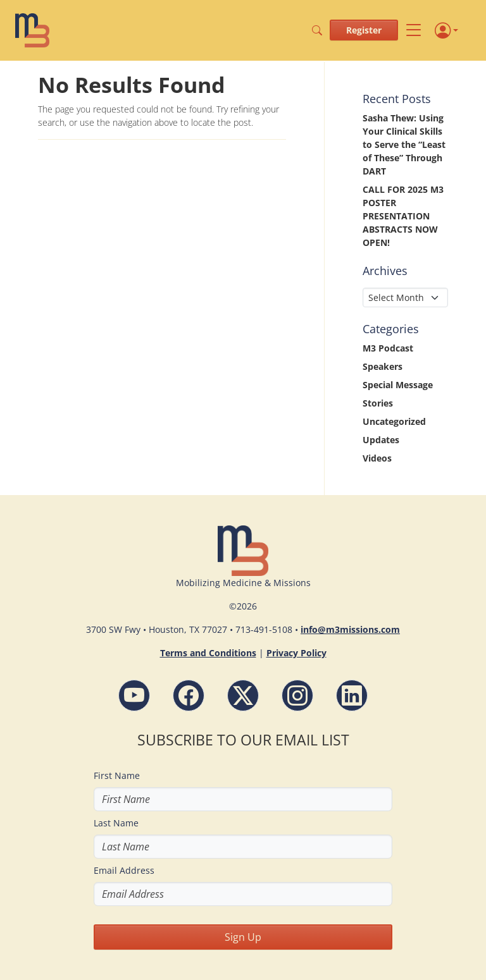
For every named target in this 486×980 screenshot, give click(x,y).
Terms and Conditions (208, 653)
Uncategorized (394, 421)
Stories (378, 403)
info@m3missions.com (350, 629)
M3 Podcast (388, 348)
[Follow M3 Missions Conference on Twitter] (243, 695)
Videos (377, 458)
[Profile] (446, 30)
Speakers (383, 366)
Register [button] (364, 30)
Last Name (116, 823)
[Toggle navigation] (414, 30)
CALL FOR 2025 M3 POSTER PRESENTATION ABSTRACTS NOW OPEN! (403, 216)
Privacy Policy (296, 653)
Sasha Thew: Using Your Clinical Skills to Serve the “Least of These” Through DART (404, 144)
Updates (381, 440)
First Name (117, 775)
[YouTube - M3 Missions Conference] (134, 695)
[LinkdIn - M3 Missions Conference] (352, 695)
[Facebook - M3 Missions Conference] (189, 695)
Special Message (398, 385)
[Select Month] (405, 297)
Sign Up (243, 937)
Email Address (124, 870)
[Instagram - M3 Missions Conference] (297, 695)
